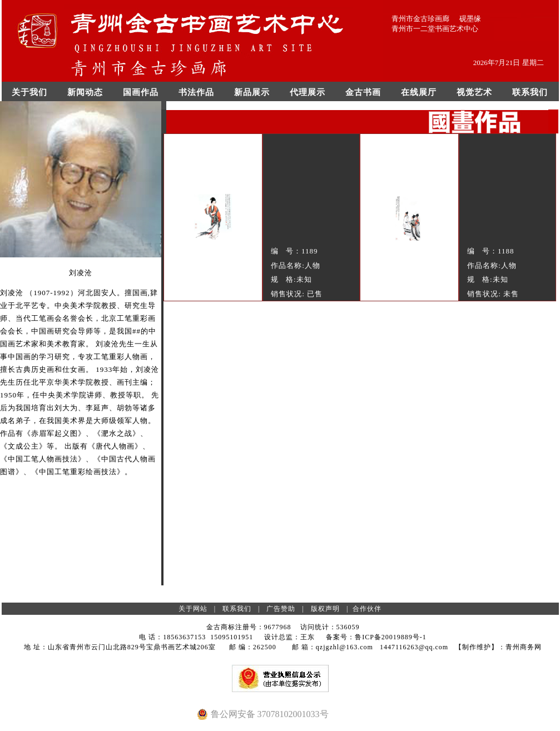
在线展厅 (419, 92)
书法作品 (196, 92)
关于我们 (29, 92)
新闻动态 (85, 92)
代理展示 (308, 92)
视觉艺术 (474, 92)
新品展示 (252, 92)
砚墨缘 (470, 19)
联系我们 (530, 92)
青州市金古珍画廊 (420, 19)
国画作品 (141, 92)
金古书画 (363, 92)
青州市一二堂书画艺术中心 (435, 29)
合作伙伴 (367, 609)
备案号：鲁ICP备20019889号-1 (376, 637)
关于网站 (193, 609)
